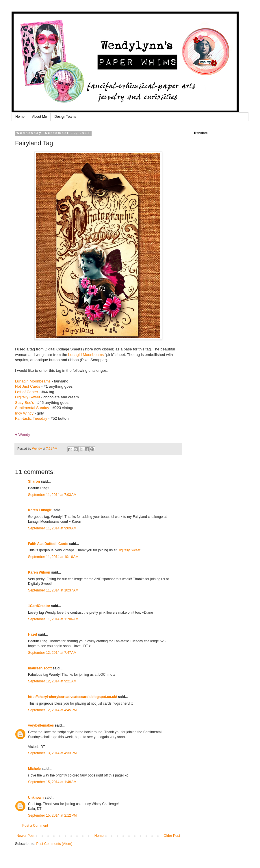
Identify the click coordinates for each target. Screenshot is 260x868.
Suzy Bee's (25, 403)
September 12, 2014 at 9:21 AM (52, 681)
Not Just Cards (28, 386)
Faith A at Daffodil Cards (48, 544)
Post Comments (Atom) (54, 844)
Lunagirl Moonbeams (86, 355)
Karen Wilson (39, 572)
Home (20, 117)
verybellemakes (41, 725)
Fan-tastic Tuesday (31, 418)
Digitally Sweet (28, 397)
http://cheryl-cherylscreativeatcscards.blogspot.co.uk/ (73, 697)
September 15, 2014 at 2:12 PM (52, 815)
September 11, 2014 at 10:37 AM (53, 590)
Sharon (34, 481)
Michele (34, 769)
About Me (39, 117)
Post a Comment (35, 826)
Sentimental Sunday (32, 408)
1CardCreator (39, 606)
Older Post (172, 836)
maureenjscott (40, 668)
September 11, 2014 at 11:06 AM (53, 619)
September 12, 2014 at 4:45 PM (52, 710)
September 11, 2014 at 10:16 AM (53, 557)
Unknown (36, 798)
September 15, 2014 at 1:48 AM (52, 782)
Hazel (32, 634)
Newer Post (25, 836)
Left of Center (27, 392)
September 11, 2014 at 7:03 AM (52, 495)
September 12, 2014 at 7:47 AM (52, 653)
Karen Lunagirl (40, 510)
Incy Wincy (24, 413)
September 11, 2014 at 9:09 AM (52, 528)
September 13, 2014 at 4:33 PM (52, 753)
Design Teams (65, 117)
